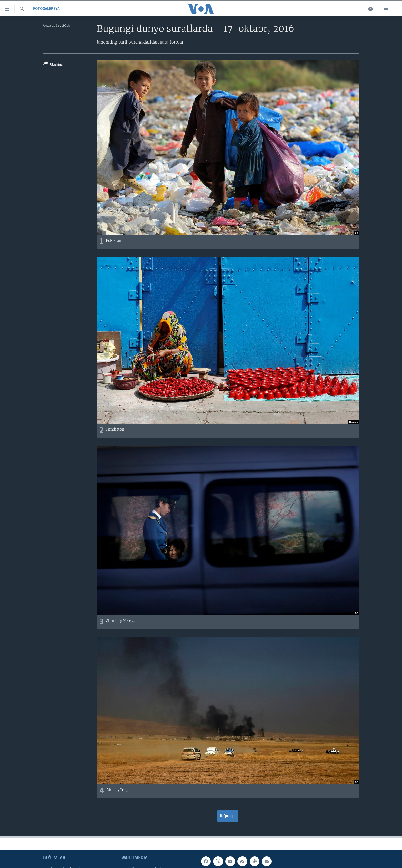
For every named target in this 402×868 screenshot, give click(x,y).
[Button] (53, 65)
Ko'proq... (228, 816)
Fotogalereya (46, 9)
